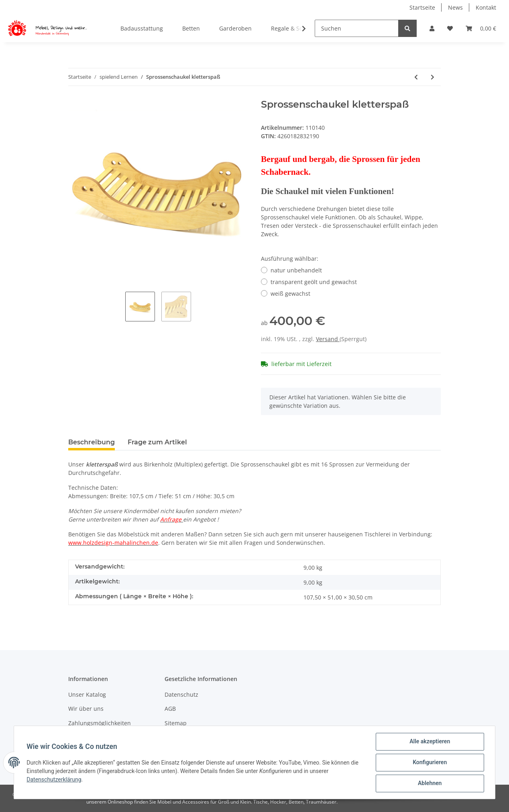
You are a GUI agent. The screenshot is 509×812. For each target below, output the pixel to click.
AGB (170, 709)
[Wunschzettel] (450, 28)
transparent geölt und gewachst (314, 282)
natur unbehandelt (296, 270)
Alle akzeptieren (429, 742)
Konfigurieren (429, 763)
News (455, 7)
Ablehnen (429, 783)
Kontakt (486, 7)
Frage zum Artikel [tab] (157, 442)
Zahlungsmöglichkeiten (100, 723)
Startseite (422, 7)
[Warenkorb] (481, 28)
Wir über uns (86, 709)
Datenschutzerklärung (54, 779)
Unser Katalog (87, 694)
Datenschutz (181, 694)
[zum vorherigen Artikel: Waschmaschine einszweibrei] (416, 77)
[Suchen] (357, 28)
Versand (328, 339)
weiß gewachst (290, 294)
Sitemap (176, 723)
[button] (432, 28)
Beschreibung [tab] (92, 442)
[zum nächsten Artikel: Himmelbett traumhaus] (433, 77)
